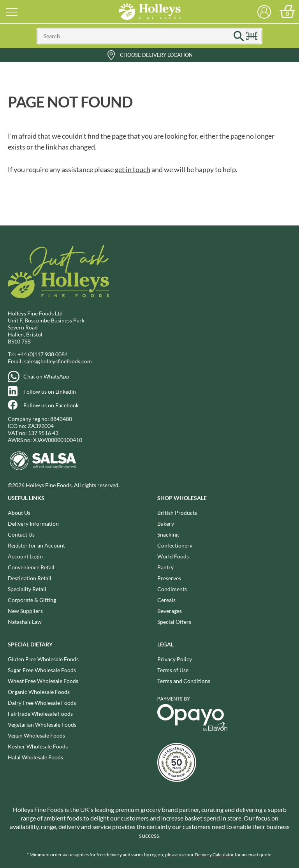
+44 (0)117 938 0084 (43, 354)
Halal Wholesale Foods (35, 757)
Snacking (168, 534)
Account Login (25, 556)
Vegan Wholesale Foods (36, 735)
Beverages (170, 611)
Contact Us (21, 534)
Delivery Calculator (214, 855)
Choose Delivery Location (156, 55)
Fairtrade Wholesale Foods (40, 714)
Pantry (165, 567)
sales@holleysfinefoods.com (58, 361)
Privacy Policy (175, 659)
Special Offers (174, 622)
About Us (19, 513)
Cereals (166, 600)
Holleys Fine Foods (149, 12)
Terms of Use (173, 670)
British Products (177, 513)
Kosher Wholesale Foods (38, 746)
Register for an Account (36, 545)
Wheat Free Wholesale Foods (43, 681)
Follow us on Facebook (51, 405)
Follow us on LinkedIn (50, 392)
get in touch (133, 169)
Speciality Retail (27, 589)
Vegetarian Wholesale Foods (42, 725)
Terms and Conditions (184, 681)
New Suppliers (25, 611)
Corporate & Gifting (32, 600)
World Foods (173, 556)
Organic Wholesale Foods (39, 692)
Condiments (172, 589)
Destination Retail (30, 578)
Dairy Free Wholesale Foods (42, 703)
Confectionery (175, 545)
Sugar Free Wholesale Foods (42, 670)
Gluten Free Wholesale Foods (43, 659)
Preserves (169, 578)
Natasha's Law (25, 622)
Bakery (166, 524)
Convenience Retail (31, 567)
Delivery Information (33, 524)
